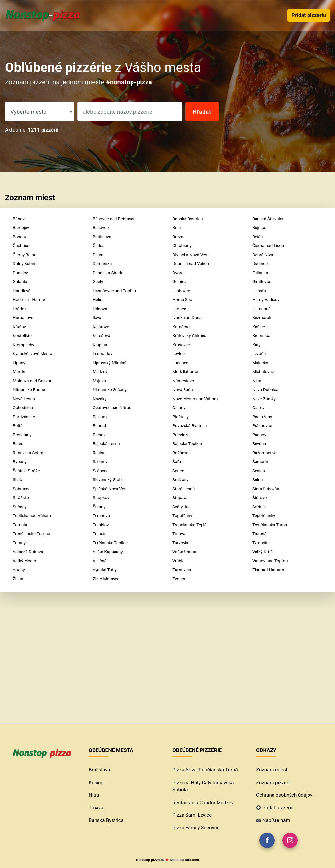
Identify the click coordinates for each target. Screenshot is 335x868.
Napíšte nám (276, 820)
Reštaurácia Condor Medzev (203, 803)
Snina (257, 480)
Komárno (181, 327)
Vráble (178, 561)
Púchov (259, 435)
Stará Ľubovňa (266, 489)
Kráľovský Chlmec (189, 336)
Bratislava (102, 237)
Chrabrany (182, 246)
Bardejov (21, 228)
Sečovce (101, 471)
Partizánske (24, 417)
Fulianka (260, 273)
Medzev (100, 372)
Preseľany (22, 435)
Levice (178, 354)
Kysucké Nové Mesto (33, 354)
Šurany (99, 507)
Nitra (257, 381)
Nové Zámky (264, 399)
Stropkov (101, 498)
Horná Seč (182, 300)
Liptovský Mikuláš (109, 363)
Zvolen (179, 579)
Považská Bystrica (190, 426)
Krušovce (181, 345)
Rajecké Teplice (187, 444)
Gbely (98, 282)
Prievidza (181, 435)
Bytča (257, 237)
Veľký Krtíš (262, 552)
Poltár (18, 426)
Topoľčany (182, 516)
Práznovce (262, 426)
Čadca (99, 246)
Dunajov (20, 273)
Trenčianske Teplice (31, 534)
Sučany (20, 507)
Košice (259, 327)
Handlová (22, 291)
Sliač (17, 480)
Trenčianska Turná (270, 525)
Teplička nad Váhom (32, 516)
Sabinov (100, 462)
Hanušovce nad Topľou (114, 291)
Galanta (20, 282)
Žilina (18, 579)
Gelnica (179, 282)
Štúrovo (259, 498)
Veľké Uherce (185, 552)
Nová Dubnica (265, 390)
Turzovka (181, 543)
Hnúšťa (259, 291)
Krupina (100, 345)
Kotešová (101, 336)
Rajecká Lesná (106, 444)
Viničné (100, 561)
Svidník (259, 507)
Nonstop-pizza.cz (150, 860)
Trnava (179, 534)
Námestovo (183, 381)
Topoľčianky (264, 516)
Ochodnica (23, 408)
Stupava (180, 498)
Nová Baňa (183, 390)
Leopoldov (102, 354)
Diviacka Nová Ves (190, 255)
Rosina (99, 453)
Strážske (21, 498)
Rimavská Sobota (29, 453)
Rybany (20, 462)
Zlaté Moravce (106, 579)
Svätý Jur (181, 507)
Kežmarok (262, 318)
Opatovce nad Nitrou (112, 408)
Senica (259, 471)
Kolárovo (101, 327)
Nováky (100, 399)
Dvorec (179, 273)
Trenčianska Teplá (190, 525)
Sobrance (22, 489)
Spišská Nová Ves (109, 489)
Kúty (256, 345)
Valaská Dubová (28, 552)
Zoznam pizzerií (273, 783)
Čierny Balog (25, 255)
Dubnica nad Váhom (191, 264)
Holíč (97, 300)
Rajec (18, 444)
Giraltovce (262, 282)
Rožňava (180, 453)
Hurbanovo (23, 318)
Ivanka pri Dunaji (188, 318)
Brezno (179, 237)
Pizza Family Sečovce (196, 828)
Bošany (20, 237)
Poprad (99, 426)
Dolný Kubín (24, 264)
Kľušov (19, 327)
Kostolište (22, 336)
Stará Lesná (184, 489)
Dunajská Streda (108, 273)
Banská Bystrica (188, 219)
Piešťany (181, 417)
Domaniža (102, 264)
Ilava (97, 318)
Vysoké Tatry (105, 570)
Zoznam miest (272, 770)
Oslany (179, 408)
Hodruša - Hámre (29, 300)
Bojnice (259, 228)
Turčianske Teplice (110, 543)
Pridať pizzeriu (309, 15)
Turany (19, 543)
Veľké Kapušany (108, 552)
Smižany (180, 480)
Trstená (259, 534)
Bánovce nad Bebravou (114, 219)
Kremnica (261, 336)
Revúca (259, 444)
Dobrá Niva (263, 255)
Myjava (99, 381)
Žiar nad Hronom (268, 570)
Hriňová (100, 309)
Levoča (259, 354)
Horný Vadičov (266, 300)
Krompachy (24, 345)
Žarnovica (182, 570)
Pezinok (100, 417)
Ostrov (258, 408)
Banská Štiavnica (268, 219)
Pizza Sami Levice (192, 815)
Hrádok (20, 309)
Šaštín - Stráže (26, 471)
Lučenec (180, 363)
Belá (176, 228)
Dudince (260, 264)
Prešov (99, 435)
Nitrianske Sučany (110, 390)
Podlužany (262, 417)
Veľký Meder (25, 561)
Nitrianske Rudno (29, 390)
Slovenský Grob (107, 480)
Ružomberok (264, 453)
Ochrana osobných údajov (284, 795)
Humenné (261, 309)
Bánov (19, 219)
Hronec (179, 309)
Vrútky (19, 570)
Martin (19, 372)
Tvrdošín (260, 543)
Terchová (101, 516)
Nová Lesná (24, 399)
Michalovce (263, 372)
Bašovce (101, 228)
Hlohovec (181, 291)
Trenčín (100, 534)
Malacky (260, 363)
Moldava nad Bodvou (33, 381)
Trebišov (101, 525)
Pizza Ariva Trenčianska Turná (205, 770)
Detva (98, 255)
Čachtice (21, 246)
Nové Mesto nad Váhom (195, 399)
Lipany (19, 363)
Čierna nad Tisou (268, 246)
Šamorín (260, 462)
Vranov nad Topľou (270, 561)
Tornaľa (20, 525)
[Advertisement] (167, 646)
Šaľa (177, 462)
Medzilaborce (185, 372)
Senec (178, 471)
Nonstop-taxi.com (184, 860)
